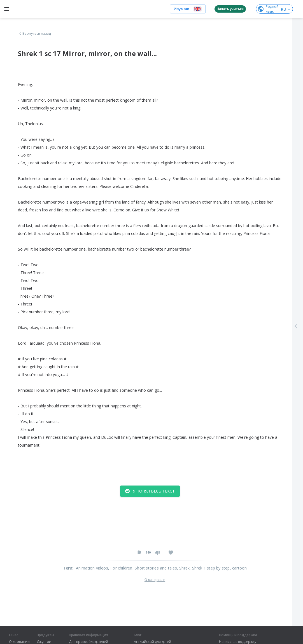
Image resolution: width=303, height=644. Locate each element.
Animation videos (92, 568)
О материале (155, 580)
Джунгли (44, 642)
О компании (19, 642)
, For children (120, 568)
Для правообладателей (88, 642)
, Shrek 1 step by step (210, 568)
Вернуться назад (34, 34)
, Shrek (183, 568)
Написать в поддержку (238, 642)
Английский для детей (152, 642)
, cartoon (238, 568)
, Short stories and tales (155, 568)
